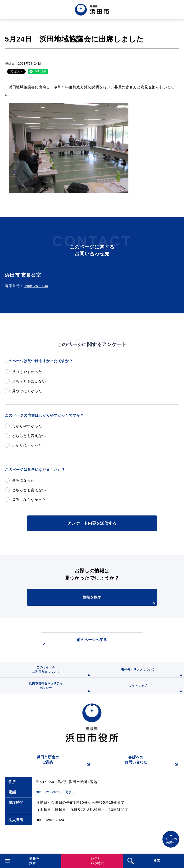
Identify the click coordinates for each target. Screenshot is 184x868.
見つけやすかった (27, 372)
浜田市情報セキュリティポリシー (60, 688)
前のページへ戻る (74, 642)
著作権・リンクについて (153, 673)
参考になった (23, 480)
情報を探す (120, 600)
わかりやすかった (27, 426)
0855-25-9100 (36, 286)
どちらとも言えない (29, 381)
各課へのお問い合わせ (152, 761)
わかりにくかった (27, 445)
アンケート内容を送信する (92, 523)
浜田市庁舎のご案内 (64, 761)
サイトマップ (156, 689)
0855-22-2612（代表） (56, 792)
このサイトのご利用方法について (62, 672)
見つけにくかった (27, 391)
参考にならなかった (29, 500)
